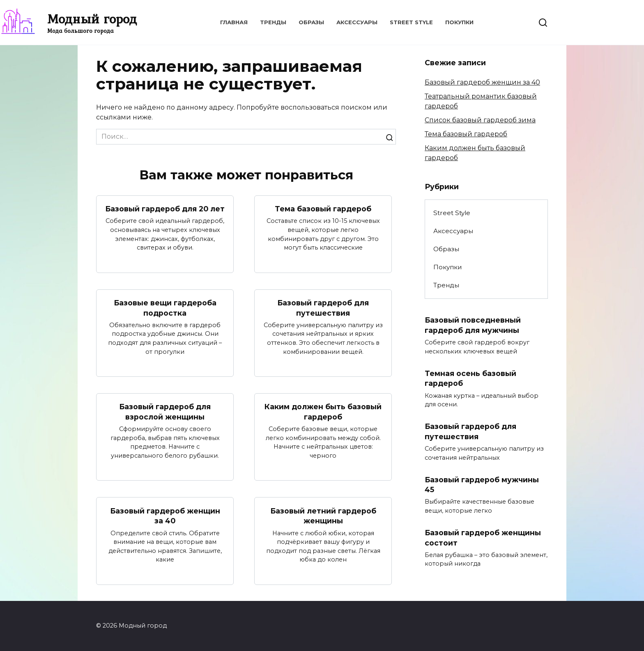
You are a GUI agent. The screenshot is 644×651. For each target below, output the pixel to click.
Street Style (411, 22)
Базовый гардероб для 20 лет (165, 209)
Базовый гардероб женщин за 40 (165, 516)
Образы (311, 22)
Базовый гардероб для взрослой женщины (165, 412)
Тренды (273, 22)
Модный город (92, 19)
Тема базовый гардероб (323, 209)
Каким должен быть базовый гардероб (323, 412)
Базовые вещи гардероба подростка (165, 308)
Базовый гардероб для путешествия (323, 308)
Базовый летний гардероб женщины (323, 516)
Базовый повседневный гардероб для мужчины (473, 325)
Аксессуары (357, 22)
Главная (234, 22)
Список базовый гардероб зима (480, 120)
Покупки (459, 22)
